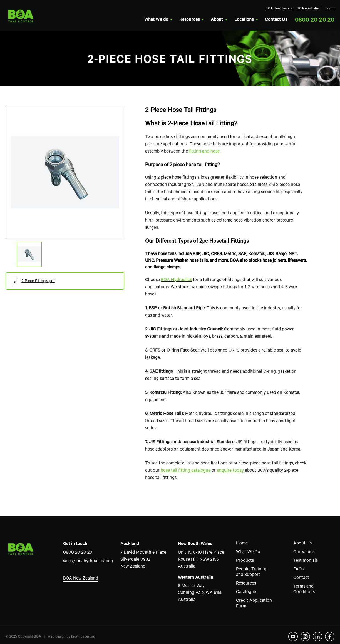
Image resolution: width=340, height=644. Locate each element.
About (219, 20)
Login (330, 9)
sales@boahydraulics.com (86, 561)
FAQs (298, 570)
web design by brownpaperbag (72, 636)
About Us (302, 544)
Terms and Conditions (304, 590)
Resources (191, 20)
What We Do (248, 552)
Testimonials (306, 561)
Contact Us (276, 20)
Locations (246, 20)
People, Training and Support (252, 572)
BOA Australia (308, 9)
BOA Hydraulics (176, 280)
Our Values (304, 552)
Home (242, 544)
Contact (301, 578)
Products (245, 561)
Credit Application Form (254, 604)
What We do (158, 20)
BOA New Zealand (279, 9)
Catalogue (246, 592)
